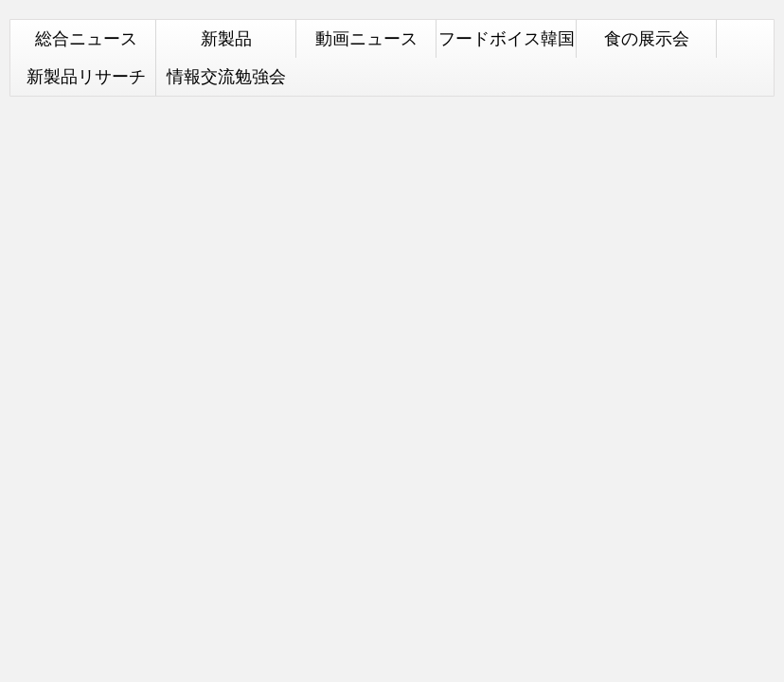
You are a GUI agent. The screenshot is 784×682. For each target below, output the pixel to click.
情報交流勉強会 (226, 76)
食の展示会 (647, 38)
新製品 (226, 38)
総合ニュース (86, 38)
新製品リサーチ (86, 76)
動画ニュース (366, 38)
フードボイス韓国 (507, 38)
